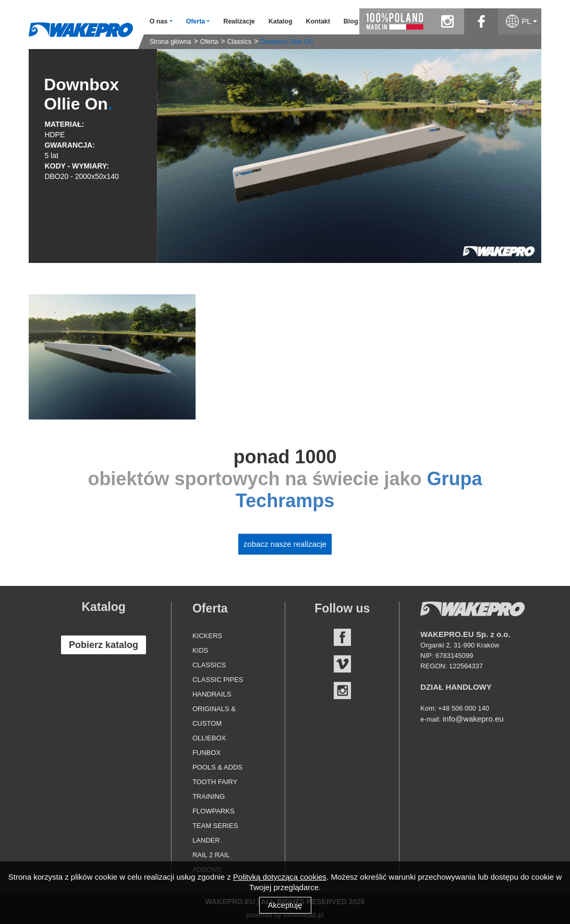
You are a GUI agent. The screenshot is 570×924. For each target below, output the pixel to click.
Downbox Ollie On (287, 42)
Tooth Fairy (215, 782)
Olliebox (209, 738)
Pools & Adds (217, 767)
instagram (447, 21)
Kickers (207, 636)
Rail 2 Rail (211, 855)
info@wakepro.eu (473, 719)
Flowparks (214, 811)
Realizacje (239, 21)
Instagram (342, 691)
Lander (206, 840)
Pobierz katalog (104, 645)
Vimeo (342, 664)
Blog (351, 21)
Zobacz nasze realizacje (285, 544)
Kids (200, 650)
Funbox (207, 753)
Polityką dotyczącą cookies (280, 877)
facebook (481, 21)
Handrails (212, 694)
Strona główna (171, 42)
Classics (239, 42)
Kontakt (318, 21)
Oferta (209, 42)
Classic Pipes (218, 680)
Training (209, 796)
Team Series (215, 826)
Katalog (281, 21)
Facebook (342, 637)
